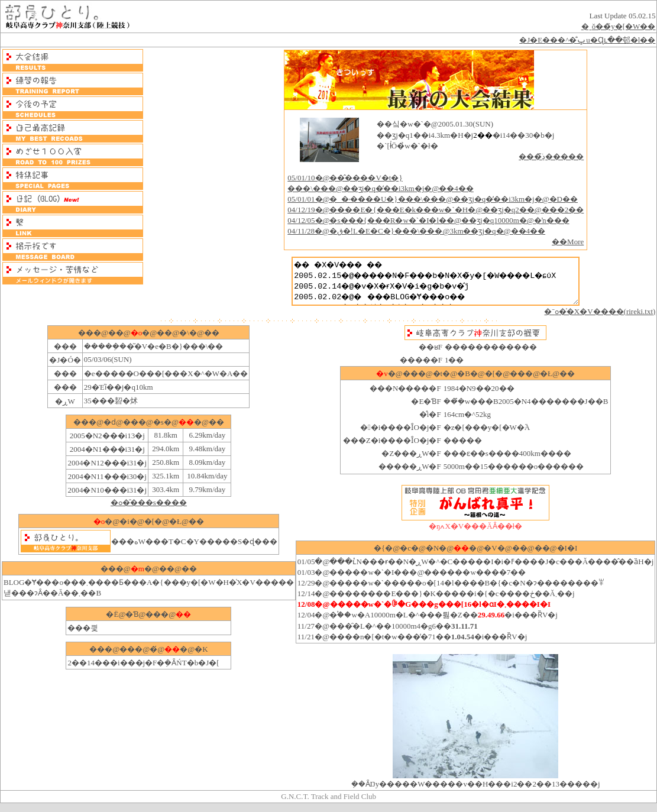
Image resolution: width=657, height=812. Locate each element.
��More (564, 242)
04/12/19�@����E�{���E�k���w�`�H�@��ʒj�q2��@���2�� (431, 210)
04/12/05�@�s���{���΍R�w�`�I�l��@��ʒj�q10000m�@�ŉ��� (424, 220)
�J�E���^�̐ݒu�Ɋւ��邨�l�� (587, 40)
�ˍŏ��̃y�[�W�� (619, 26)
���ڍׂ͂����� (547, 156)
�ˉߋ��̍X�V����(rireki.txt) (600, 320)
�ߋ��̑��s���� (149, 511)
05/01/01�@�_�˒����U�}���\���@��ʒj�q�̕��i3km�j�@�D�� (428, 199)
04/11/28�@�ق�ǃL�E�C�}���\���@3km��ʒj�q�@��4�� (412, 231)
